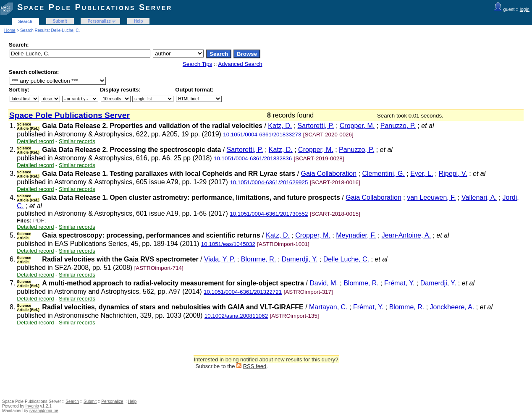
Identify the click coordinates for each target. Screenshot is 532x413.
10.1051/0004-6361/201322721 (243, 292)
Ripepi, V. (453, 174)
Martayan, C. (328, 307)
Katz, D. (280, 126)
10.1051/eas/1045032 (228, 244)
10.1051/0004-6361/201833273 (262, 135)
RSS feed (255, 366)
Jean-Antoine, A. (406, 235)
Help (139, 21)
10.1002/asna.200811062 (236, 316)
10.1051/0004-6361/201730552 (269, 214)
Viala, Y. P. (220, 259)
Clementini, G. (383, 174)
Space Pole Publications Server (95, 7)
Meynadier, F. (356, 235)
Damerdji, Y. (300, 259)
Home (10, 30)
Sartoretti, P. (316, 126)
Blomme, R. (259, 259)
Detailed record (35, 141)
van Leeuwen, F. (431, 197)
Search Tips (197, 64)
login (525, 9)
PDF (39, 221)
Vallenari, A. (479, 197)
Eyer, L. (422, 174)
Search (25, 22)
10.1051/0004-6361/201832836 (253, 158)
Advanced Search (240, 64)
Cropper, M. (357, 126)
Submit (60, 21)
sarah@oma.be (44, 411)
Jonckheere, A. (452, 307)
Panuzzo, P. (398, 126)
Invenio (32, 406)
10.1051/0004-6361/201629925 (269, 182)
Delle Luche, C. (346, 259)
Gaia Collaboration (329, 174)
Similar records (77, 141)
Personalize (99, 21)
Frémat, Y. (399, 283)
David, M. (324, 283)
